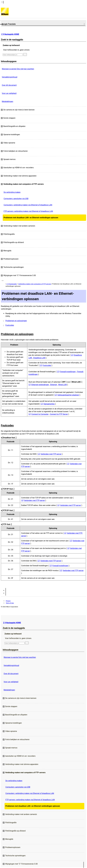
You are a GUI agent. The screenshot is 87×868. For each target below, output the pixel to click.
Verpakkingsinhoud (10, 77)
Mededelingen (7, 101)
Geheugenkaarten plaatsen (68, 395)
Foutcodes (10, 325)
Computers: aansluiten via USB (16, 199)
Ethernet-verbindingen (40, 385)
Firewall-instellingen (68, 372)
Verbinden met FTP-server (51, 454)
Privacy (8, 601)
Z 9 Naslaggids (12, 284)
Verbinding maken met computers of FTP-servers (35, 284)
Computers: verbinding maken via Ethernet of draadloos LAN (28, 205)
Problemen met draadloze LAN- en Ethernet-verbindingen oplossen (31, 218)
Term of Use (10, 603)
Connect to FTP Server (59, 414)
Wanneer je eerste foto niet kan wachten (18, 69)
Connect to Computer (40, 414)
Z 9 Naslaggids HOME (10, 34)
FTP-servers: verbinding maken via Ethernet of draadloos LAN (28, 211)
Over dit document (9, 85)
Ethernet (54, 385)
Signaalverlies (49, 404)
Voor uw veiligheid (9, 93)
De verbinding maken (12, 192)
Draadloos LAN (39, 358)
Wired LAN (62, 385)
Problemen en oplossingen (16, 321)
